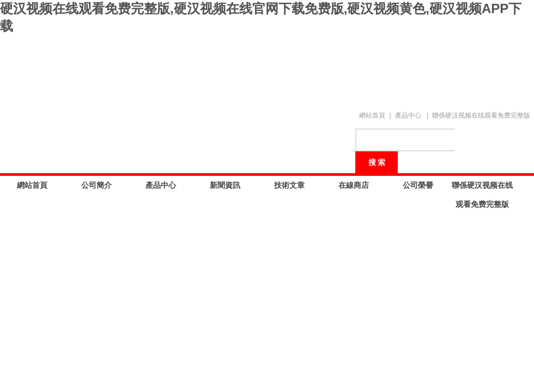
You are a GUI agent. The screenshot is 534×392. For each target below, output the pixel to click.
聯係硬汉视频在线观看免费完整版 (481, 115)
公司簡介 (96, 185)
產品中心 (408, 115)
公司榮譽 (418, 185)
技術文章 (289, 185)
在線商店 (354, 185)
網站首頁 (372, 115)
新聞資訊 (225, 185)
